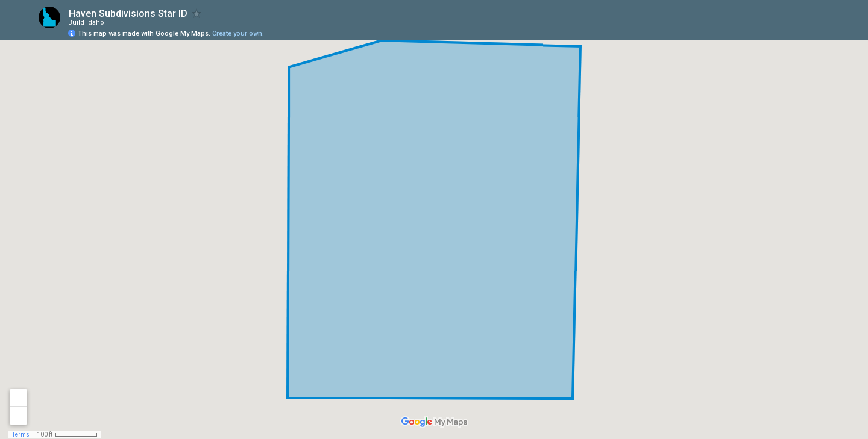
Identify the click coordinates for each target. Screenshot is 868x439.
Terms (21, 434)
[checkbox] (197, 14)
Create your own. (238, 33)
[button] (811, 28)
